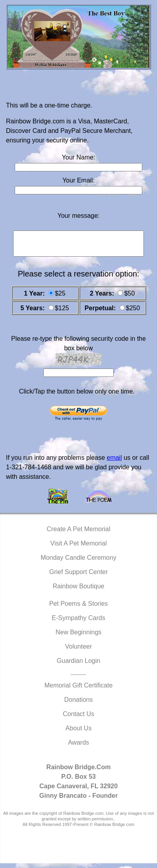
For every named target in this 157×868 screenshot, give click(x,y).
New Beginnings (79, 637)
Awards (78, 747)
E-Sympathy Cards (78, 623)
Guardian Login (78, 665)
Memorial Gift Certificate (79, 690)
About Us (79, 733)
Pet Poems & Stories (79, 608)
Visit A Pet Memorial (79, 548)
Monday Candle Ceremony (78, 562)
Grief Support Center (79, 577)
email (114, 462)
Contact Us (78, 719)
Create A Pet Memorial (78, 534)
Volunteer (79, 651)
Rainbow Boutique (79, 591)
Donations (78, 704)
